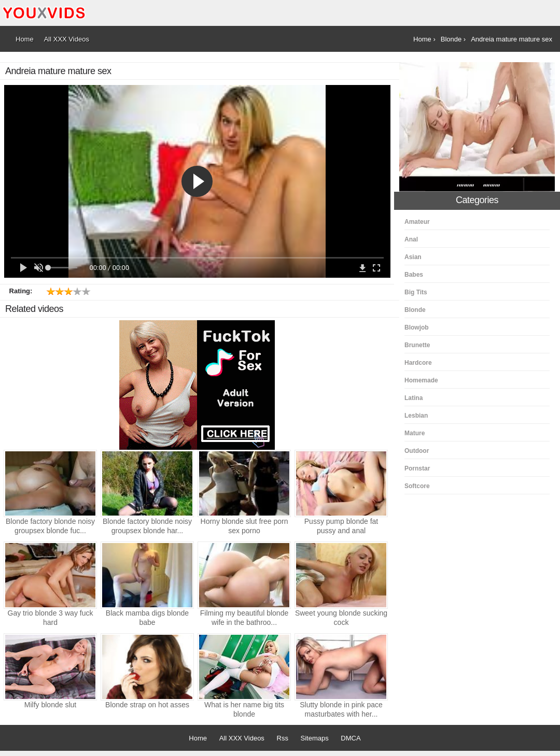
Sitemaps (315, 738)
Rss (283, 738)
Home (198, 738)
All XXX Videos (242, 738)
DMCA (351, 738)
